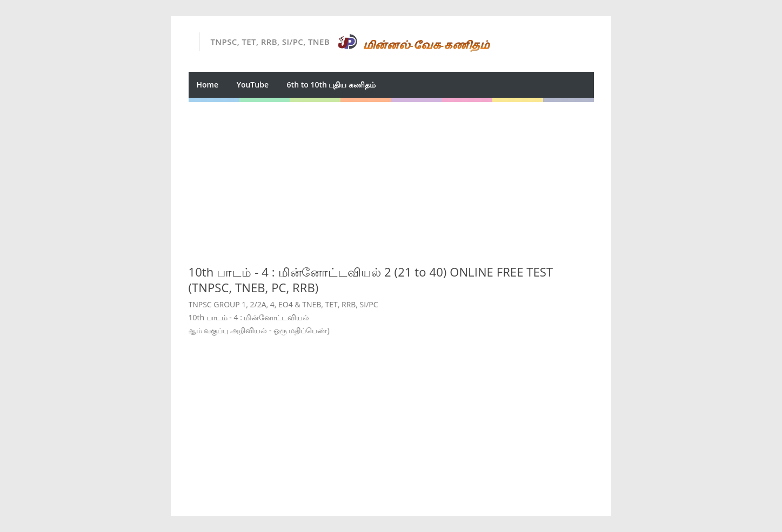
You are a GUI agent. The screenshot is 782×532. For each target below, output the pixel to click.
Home (208, 85)
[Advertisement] (391, 178)
